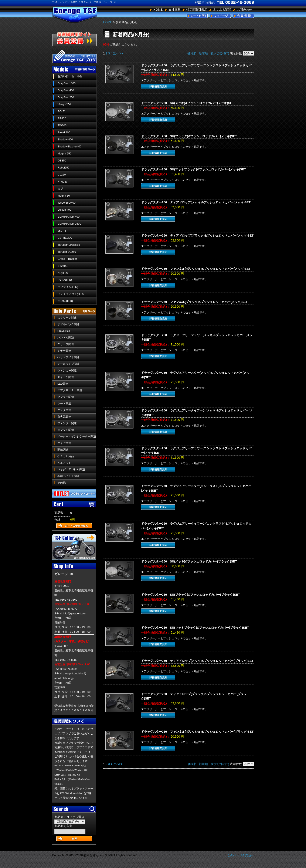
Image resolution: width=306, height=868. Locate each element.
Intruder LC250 (67, 252)
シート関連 (64, 403)
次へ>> (118, 53)
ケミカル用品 (66, 456)
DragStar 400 (66, 90)
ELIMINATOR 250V (69, 224)
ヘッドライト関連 (68, 357)
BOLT (61, 111)
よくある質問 (222, 10)
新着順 (203, 53)
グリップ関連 (66, 344)
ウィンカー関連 (67, 370)
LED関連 (63, 384)
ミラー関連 (64, 351)
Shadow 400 (65, 139)
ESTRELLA (65, 238)
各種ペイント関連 (68, 476)
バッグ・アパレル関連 (71, 469)
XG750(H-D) (65, 301)
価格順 (192, 53)
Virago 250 (64, 104)
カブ (60, 189)
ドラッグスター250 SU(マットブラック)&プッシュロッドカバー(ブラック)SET (195, 628)
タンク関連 (64, 410)
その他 (62, 483)
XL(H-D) (63, 273)
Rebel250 (63, 168)
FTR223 (63, 182)
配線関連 (63, 450)
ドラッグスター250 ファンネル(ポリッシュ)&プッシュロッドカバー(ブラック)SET (197, 732)
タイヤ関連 (64, 443)
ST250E (63, 266)
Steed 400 (64, 132)
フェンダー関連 (67, 423)
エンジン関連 (66, 430)
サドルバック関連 (68, 324)
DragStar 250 (66, 97)
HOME (158, 10)
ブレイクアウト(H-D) (71, 294)
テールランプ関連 (68, 364)
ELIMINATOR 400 (69, 217)
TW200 (62, 125)
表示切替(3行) (220, 53)
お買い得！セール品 (70, 76)
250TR (62, 231)
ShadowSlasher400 (69, 146)
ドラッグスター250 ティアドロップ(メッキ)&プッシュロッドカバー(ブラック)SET (197, 661)
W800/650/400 (67, 203)
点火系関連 (64, 417)
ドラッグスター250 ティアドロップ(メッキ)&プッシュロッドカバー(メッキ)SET (196, 202)
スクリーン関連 (67, 318)
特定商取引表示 (197, 10)
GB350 (62, 161)
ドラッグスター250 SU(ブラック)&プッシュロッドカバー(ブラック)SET (191, 595)
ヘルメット (64, 463)
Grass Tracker (67, 259)
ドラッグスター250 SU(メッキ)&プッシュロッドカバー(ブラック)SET (189, 561)
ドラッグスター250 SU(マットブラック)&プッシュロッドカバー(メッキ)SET (194, 169)
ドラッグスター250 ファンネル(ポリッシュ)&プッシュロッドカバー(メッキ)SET (196, 269)
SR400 (62, 118)
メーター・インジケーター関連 (77, 436)
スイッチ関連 (66, 377)
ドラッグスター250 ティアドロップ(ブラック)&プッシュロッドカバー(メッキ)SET (197, 236)
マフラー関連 (66, 397)
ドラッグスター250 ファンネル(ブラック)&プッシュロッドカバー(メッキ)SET (194, 302)
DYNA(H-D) (65, 280)
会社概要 (174, 10)
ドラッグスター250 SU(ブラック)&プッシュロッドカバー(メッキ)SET (189, 136)
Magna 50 (64, 196)
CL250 (62, 175)
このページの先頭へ (241, 855)
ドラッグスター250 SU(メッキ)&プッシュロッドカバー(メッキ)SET (188, 103)
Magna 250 (64, 153)
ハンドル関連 (66, 338)
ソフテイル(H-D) (68, 287)
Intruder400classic (69, 245)
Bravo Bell (64, 331)
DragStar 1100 (67, 83)
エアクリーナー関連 (70, 390)
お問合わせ (244, 10)
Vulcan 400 (64, 210)
